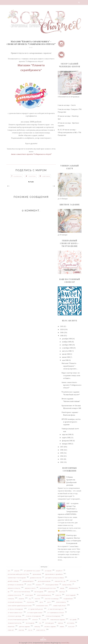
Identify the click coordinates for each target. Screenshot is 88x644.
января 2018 (66, 444)
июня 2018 (66, 357)
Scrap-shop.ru (41, 630)
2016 (62, 450)
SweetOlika (65, 643)
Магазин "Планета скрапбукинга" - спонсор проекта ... (70, 366)
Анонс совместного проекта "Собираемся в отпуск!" (71, 385)
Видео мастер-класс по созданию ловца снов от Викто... (71, 376)
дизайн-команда (13, 581)
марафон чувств (30, 588)
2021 (62, 326)
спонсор (35, 620)
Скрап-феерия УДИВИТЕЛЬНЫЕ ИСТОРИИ (20, 606)
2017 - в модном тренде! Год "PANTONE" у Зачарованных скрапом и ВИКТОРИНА (68, 509)
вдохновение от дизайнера (54, 574)
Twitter (32, 176)
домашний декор (28, 581)
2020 (62, 329)
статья (44, 620)
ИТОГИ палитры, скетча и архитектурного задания (71, 422)
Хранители (11, 627)
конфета (39, 585)
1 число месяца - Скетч (67, 105)
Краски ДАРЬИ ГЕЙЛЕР (52, 585)
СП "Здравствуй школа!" (36, 609)
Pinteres (46, 176)
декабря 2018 (67, 339)
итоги (29, 585)
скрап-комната (61, 602)
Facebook (18, 176)
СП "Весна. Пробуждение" (16, 609)
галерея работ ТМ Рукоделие (17, 578)
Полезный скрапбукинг (15, 602)
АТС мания (48, 571)
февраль (60, 623)
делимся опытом (36, 578)
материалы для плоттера (48, 588)
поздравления (68, 599)
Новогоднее (29, 595)
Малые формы (67, 585)
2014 (62, 456)
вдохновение (37, 574)
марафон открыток (14, 588)
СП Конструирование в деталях (18, 620)
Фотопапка (71, 623)
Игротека (73, 581)
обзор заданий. (71, 595)
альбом (17, 571)
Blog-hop (71, 627)
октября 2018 (67, 345)
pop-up (30, 630)
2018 (62, 336)
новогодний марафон (44, 595)
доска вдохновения (44, 581)
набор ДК (62, 592)
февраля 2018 (67, 441)
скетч (49, 602)
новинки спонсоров (14, 595)
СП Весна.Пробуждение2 (53, 616)
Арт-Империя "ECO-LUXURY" (32, 571)
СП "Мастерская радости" (56, 609)
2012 (62, 462)
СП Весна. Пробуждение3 (33, 616)
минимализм (73, 588)
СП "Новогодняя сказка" (35, 613)
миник (62, 588)
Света (41, 602)
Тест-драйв (73, 620)
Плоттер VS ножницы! (52, 599)
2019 (62, 333)
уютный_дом (49, 623)
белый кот (59, 571)
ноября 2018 (66, 342)
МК (9, 592)
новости (58, 595)
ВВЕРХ (43, 638)
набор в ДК (51, 592)
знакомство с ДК (60, 581)
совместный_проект (59, 606)
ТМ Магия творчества (15, 623)
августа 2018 (67, 351)
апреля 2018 (67, 434)
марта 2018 (66, 438)
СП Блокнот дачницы (14, 616)
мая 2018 (65, 360)
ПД (30, 599)
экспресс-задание (50, 627)
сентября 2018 (67, 348)
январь (62, 627)
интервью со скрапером (16, 585)
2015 (62, 453)
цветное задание (24, 627)
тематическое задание (58, 620)
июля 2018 (66, 354)
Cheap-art (11, 630)
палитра (21, 599)
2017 (62, 447)
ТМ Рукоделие (30, 623)
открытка (11, 599)
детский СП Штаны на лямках (55, 578)
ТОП (40, 623)
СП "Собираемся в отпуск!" (56, 613)
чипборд (37, 627)
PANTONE (21, 630)
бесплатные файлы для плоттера (18, 574)
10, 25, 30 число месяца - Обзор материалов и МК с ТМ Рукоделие (69, 132)
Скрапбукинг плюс (42, 606)
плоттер (37, 599)
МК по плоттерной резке (22, 592)
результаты (31, 602)
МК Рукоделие (39, 592)
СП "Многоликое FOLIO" (15, 613)
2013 (62, 459)
